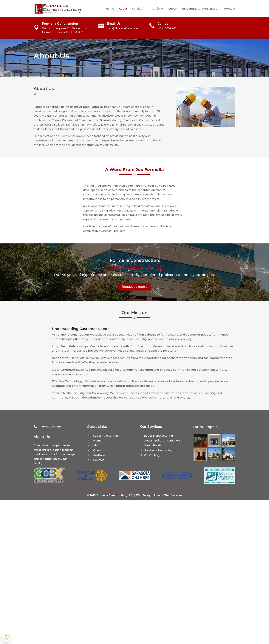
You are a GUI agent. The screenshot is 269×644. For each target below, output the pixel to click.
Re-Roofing (152, 455)
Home (110, 9)
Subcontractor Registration (200, 9)
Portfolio (157, 9)
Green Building (154, 445)
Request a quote (134, 287)
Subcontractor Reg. (106, 436)
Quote (172, 9)
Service (137, 9)
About (123, 9)
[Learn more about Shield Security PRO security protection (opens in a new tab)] (6, 638)
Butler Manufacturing (158, 436)
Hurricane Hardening (158, 450)
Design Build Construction (162, 441)
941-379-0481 (167, 28)
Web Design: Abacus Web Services (159, 495)
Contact (230, 9)
